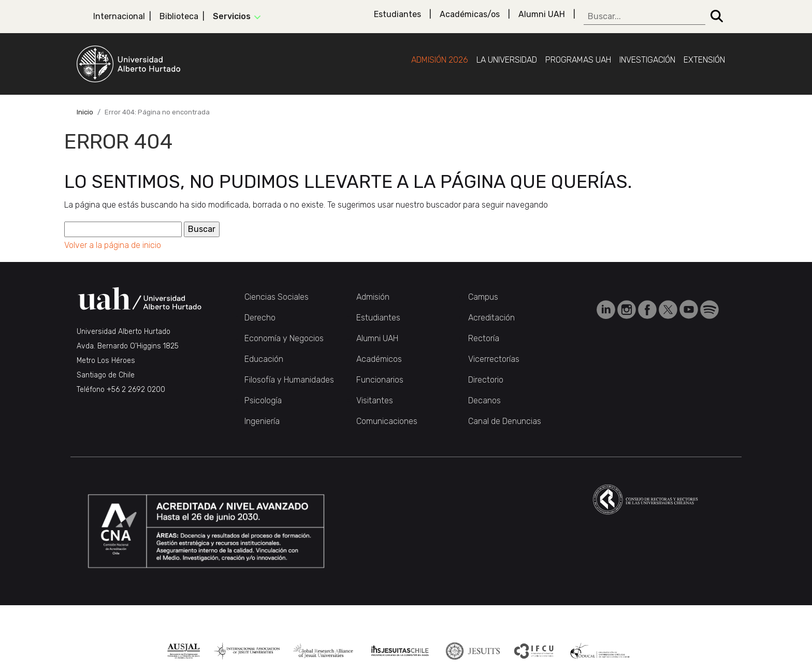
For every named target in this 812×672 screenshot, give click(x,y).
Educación (264, 359)
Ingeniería (262, 421)
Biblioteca (179, 16)
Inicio (85, 112)
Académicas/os (470, 14)
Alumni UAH (542, 14)
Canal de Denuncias (505, 421)
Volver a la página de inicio (113, 245)
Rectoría (484, 338)
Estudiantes (397, 14)
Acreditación (491, 318)
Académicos (379, 359)
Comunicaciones (387, 421)
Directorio (486, 380)
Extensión (704, 60)
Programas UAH (578, 60)
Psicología (263, 400)
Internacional (119, 16)
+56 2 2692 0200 (136, 390)
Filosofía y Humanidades (289, 380)
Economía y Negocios (284, 338)
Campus (483, 297)
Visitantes (375, 400)
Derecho (260, 318)
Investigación (647, 60)
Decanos (484, 400)
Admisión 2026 (440, 60)
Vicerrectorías (494, 359)
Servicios (232, 16)
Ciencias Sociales (277, 297)
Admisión (373, 297)
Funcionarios (380, 380)
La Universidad (507, 60)
